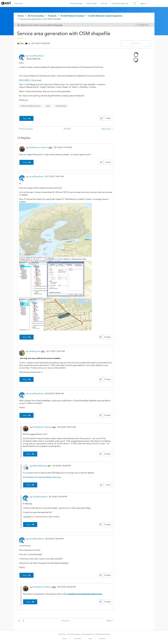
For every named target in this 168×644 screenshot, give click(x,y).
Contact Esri (102, 639)
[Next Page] (110, 621)
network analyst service (31, 106)
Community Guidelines (74, 634)
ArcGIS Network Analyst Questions (105, 16)
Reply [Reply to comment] (25, 162)
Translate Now (142, 25)
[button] (101, 118)
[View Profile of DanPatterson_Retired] (38, 147)
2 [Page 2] (23, 621)
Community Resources (120, 3)
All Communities (76, 3)
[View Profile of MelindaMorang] (39, 466)
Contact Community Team (103, 634)
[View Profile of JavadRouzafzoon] (36, 56)
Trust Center (77, 639)
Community (18, 3)
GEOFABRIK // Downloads (30, 80)
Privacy (65, 639)
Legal (90, 639)
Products (52, 16)
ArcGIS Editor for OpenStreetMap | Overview (42, 477)
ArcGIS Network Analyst (72, 16)
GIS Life (104, 3)
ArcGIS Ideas (92, 3)
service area (61, 106)
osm (48, 106)
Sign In (143, 4)
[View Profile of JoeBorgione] (34, 351)
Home (21, 16)
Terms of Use (62, 634)
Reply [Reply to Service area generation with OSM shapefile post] (25, 119)
